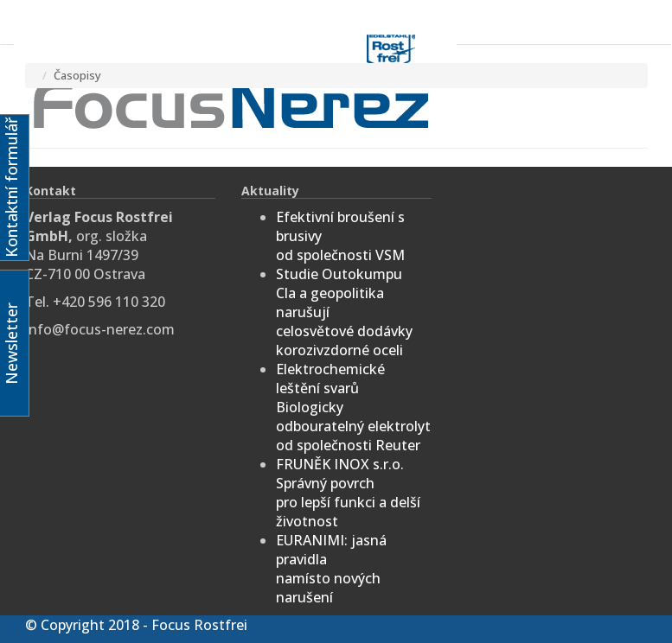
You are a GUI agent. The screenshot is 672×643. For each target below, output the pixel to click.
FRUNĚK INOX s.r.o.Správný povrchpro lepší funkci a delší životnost (348, 493)
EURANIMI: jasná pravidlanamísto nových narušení (331, 569)
